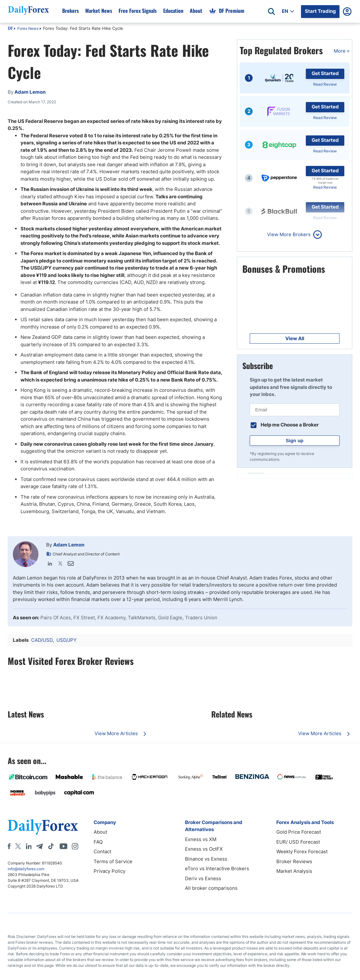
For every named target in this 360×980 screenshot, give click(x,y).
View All (295, 338)
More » (342, 51)
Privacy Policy (109, 871)
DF (10, 29)
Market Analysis (294, 871)
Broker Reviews (294, 861)
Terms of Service (113, 861)
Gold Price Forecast (299, 832)
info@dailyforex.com (26, 869)
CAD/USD (42, 640)
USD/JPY (67, 640)
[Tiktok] (51, 846)
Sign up (295, 440)
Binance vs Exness (206, 859)
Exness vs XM (201, 839)
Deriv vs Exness (203, 878)
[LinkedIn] (29, 846)
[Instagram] (75, 846)
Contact (102, 851)
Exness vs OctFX (204, 849)
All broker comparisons (211, 888)
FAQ (98, 842)
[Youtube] (63, 846)
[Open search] (272, 12)
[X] (18, 846)
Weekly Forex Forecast (302, 851)
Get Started (325, 73)
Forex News (28, 28)
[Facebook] (9, 846)
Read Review (325, 84)
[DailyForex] (43, 827)
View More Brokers (289, 234)
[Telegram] (39, 846)
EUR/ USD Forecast (298, 842)
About (100, 832)
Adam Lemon (69, 545)
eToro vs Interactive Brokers (217, 868)
